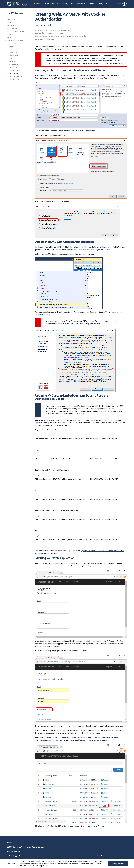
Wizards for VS (14, 49)
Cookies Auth (15, 73)
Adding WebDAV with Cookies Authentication (50, 33)
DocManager (59, 425)
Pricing (100, 4)
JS (38, 435)
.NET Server (36, 4)
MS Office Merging (15, 64)
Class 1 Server (14, 52)
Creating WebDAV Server (15, 40)
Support (91, 4)
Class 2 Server (14, 55)
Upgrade (12, 46)
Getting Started (14, 43)
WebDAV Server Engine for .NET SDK (97, 250)
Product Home (12, 19)
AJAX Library (62, 4)
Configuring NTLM (16, 76)
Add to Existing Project (16, 61)
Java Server (49, 4)
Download (11, 34)
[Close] (118, 864)
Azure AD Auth (15, 70)
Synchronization (14, 79)
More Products (77, 4)
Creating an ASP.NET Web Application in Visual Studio (52, 30)
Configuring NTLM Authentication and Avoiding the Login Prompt (76, 826)
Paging (11, 58)
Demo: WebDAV (13, 28)
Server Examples (13, 37)
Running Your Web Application (45, 39)
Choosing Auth (14, 67)
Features (10, 22)
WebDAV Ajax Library (52, 420)
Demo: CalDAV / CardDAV (16, 31)
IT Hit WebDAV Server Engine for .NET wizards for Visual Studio (83, 247)
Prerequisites (12, 25)
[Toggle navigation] (81, 25)
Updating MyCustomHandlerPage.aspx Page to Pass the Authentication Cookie (61, 36)
